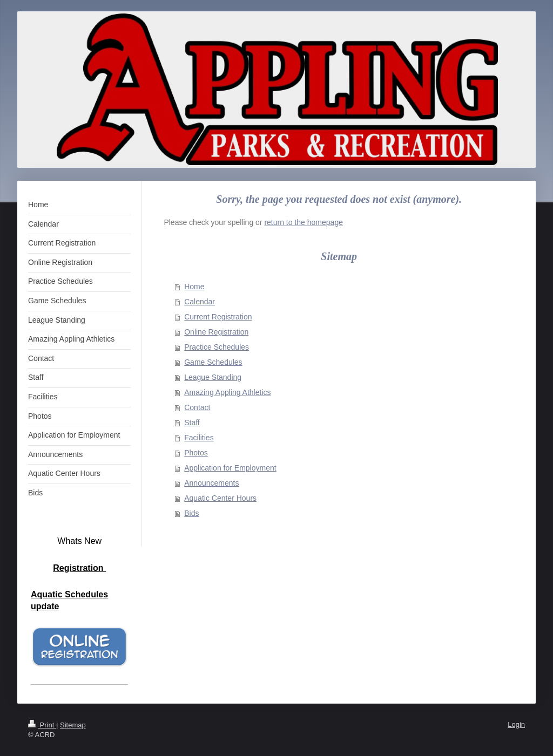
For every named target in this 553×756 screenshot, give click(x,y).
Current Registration (218, 317)
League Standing (213, 377)
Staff (192, 423)
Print (42, 725)
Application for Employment (230, 468)
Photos (196, 453)
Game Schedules (213, 362)
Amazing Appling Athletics (227, 392)
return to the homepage (304, 222)
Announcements (211, 483)
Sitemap (73, 725)
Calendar (200, 302)
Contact (197, 407)
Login (516, 724)
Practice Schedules (217, 347)
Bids (191, 513)
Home (194, 287)
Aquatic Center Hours (220, 498)
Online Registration (216, 332)
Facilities (199, 438)
